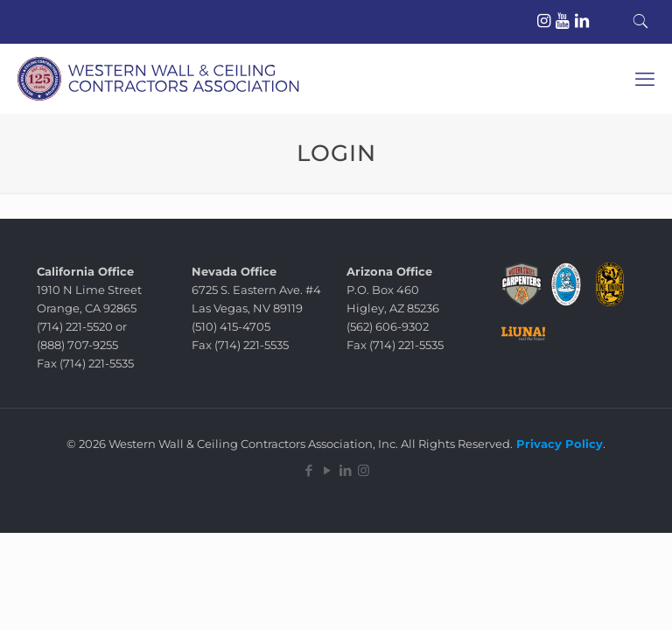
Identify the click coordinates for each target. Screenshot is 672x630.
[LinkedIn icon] (345, 470)
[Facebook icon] (308, 470)
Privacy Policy (558, 444)
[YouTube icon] (327, 470)
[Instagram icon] (364, 470)
